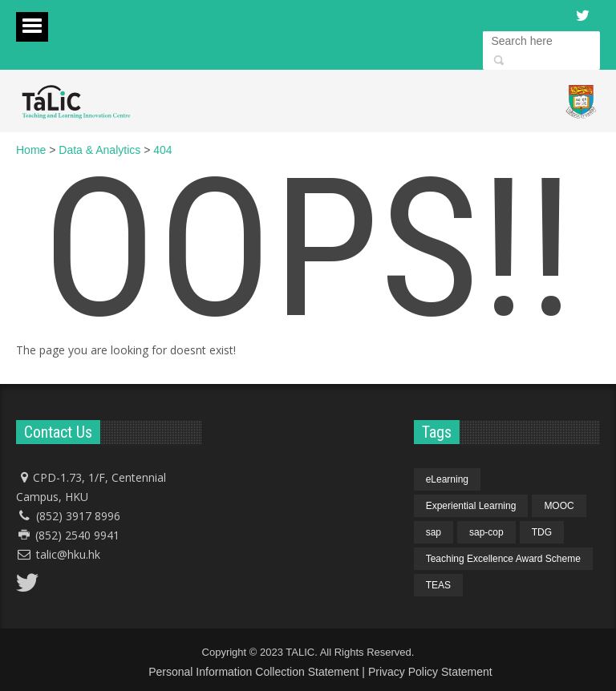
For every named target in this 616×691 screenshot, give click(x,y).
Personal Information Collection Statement (253, 672)
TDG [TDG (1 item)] (542, 532)
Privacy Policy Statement (430, 672)
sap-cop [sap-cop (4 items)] (486, 532)
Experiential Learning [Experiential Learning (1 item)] (471, 506)
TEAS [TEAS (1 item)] (438, 585)
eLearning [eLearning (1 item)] (447, 479)
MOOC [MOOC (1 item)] (559, 506)
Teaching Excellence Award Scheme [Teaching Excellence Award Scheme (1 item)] (503, 559)
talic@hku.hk (68, 554)
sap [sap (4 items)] (434, 532)
